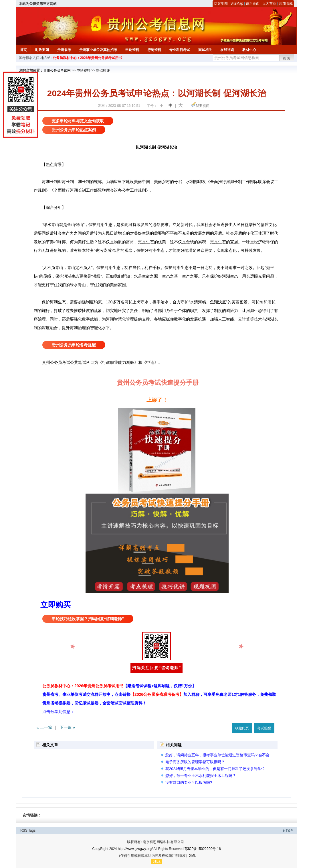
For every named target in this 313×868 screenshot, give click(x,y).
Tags (32, 830)
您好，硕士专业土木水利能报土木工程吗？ (201, 776)
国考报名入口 (29, 58)
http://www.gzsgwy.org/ (135, 849)
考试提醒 (264, 728)
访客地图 (221, 3)
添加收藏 (286, 3)
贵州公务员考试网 (57, 70)
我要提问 (203, 106)
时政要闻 (42, 50)
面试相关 (205, 50)
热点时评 (103, 70)
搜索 (287, 58)
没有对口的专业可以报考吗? (189, 782)
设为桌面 (253, 3)
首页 (23, 50)
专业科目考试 (180, 50)
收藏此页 (242, 728)
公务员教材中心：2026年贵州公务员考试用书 (87, 58)
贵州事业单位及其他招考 (98, 50)
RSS (24, 830)
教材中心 (249, 50)
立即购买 (56, 605)
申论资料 (132, 50)
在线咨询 (227, 50)
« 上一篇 (44, 727)
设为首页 (269, 3)
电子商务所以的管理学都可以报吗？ (195, 762)
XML (193, 856)
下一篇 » (68, 727)
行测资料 (154, 50)
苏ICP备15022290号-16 (203, 849)
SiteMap (237, 3)
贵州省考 (64, 50)
